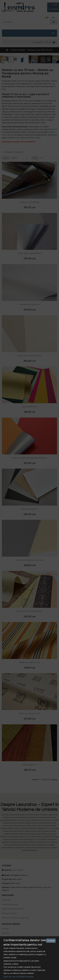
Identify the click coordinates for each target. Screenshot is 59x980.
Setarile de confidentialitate (19, 977)
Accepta (51, 941)
